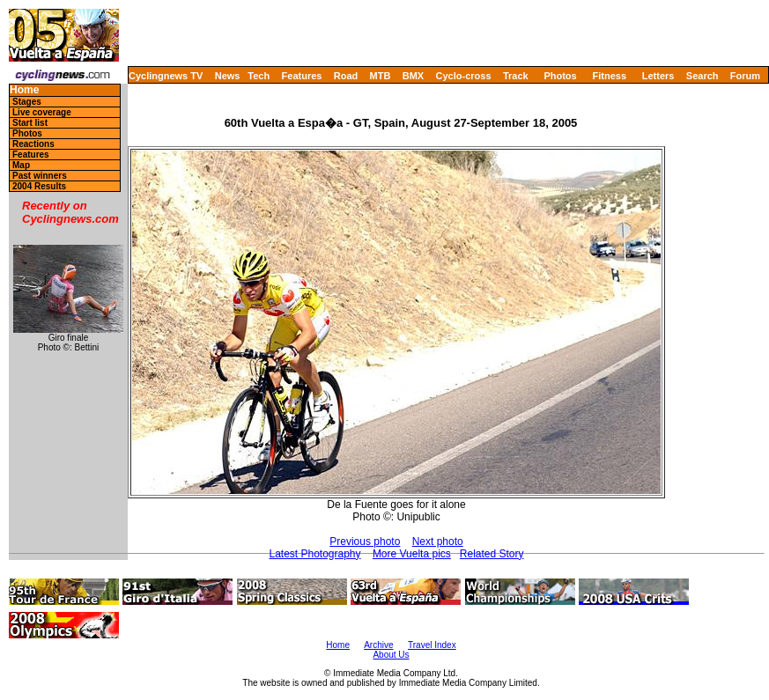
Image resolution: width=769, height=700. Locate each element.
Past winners (40, 176)
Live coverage (42, 112)
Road (346, 76)
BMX (413, 76)
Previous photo (365, 542)
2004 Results (39, 186)
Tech (259, 76)
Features (302, 76)
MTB (381, 76)
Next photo (438, 542)
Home (24, 90)
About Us (391, 655)
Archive (378, 645)
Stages (27, 102)
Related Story (492, 554)
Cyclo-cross (464, 76)
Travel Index (432, 645)
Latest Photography (314, 554)
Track (516, 76)
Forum (745, 76)
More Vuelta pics (412, 554)
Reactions (33, 144)
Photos (560, 76)
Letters (658, 76)
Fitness (609, 76)
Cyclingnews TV (166, 76)
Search (702, 76)
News (228, 76)
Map (21, 165)
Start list (30, 123)
